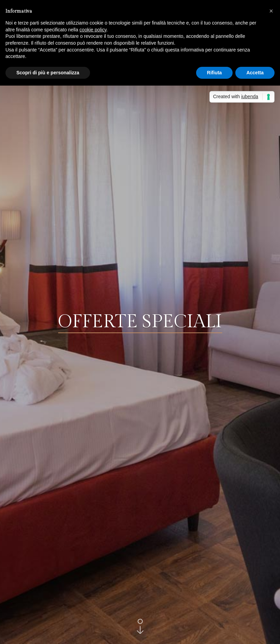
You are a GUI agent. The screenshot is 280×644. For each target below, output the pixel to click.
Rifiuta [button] (215, 73)
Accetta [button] (255, 73)
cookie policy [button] (93, 30)
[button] (271, 11)
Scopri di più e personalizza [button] (48, 73)
